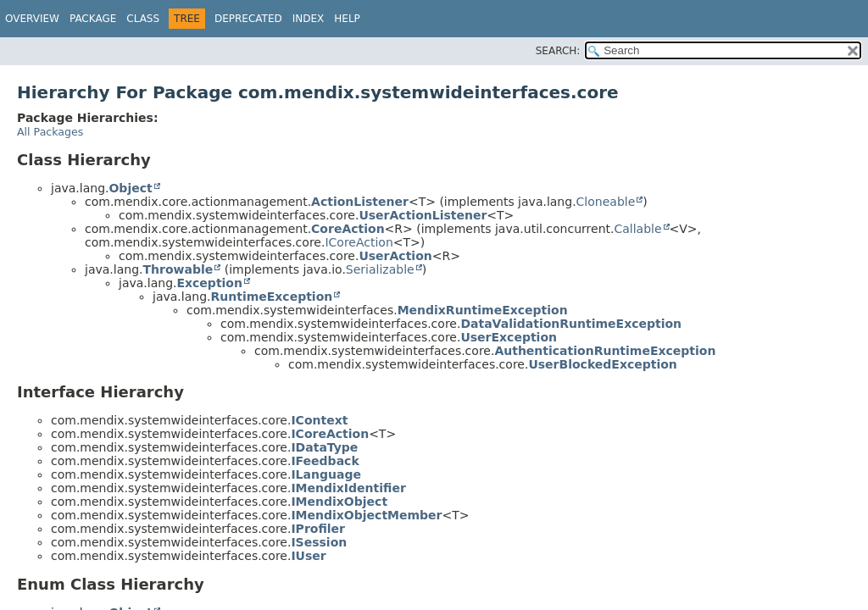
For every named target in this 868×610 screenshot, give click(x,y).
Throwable (178, 269)
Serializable (380, 269)
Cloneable (606, 202)
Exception (209, 283)
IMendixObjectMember (366, 515)
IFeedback (325, 461)
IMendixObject (339, 502)
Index (309, 19)
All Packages (50, 132)
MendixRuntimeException (483, 310)
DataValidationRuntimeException (571, 324)
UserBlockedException (602, 364)
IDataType (324, 447)
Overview (32, 19)
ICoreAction (359, 242)
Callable (637, 229)
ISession (319, 542)
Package (93, 19)
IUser (308, 556)
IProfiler (318, 529)
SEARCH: (558, 51)
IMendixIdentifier (348, 488)
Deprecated (248, 19)
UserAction (395, 256)
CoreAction (348, 229)
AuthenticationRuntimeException (605, 351)
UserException (509, 337)
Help (347, 19)
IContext (319, 420)
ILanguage (326, 474)
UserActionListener (423, 215)
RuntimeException (271, 297)
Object (130, 188)
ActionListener (360, 202)
